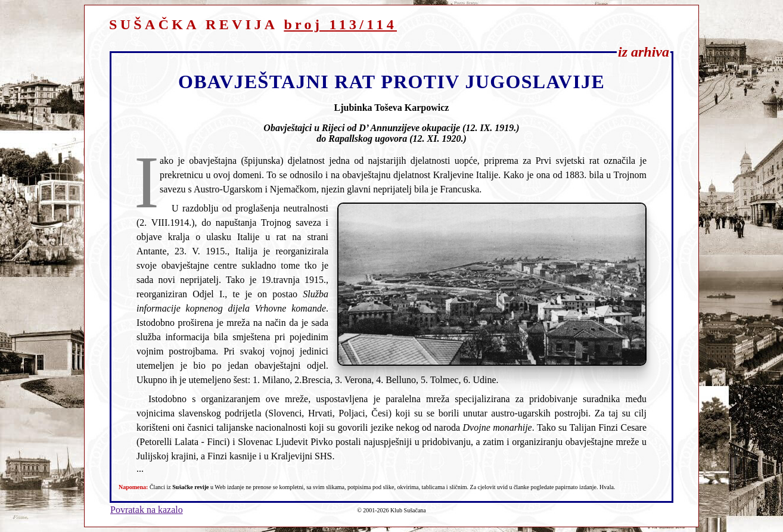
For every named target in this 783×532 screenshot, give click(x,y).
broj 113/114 (340, 24)
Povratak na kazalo (147, 510)
